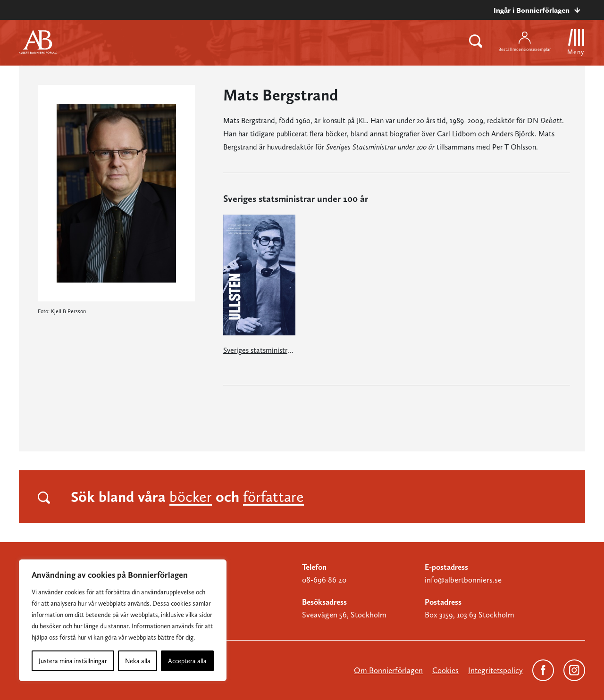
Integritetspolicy (495, 670)
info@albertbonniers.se (463, 580)
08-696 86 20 (324, 580)
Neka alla (138, 661)
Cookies (445, 670)
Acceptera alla (187, 661)
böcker (191, 497)
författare (273, 497)
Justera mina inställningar (73, 661)
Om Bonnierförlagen (388, 670)
